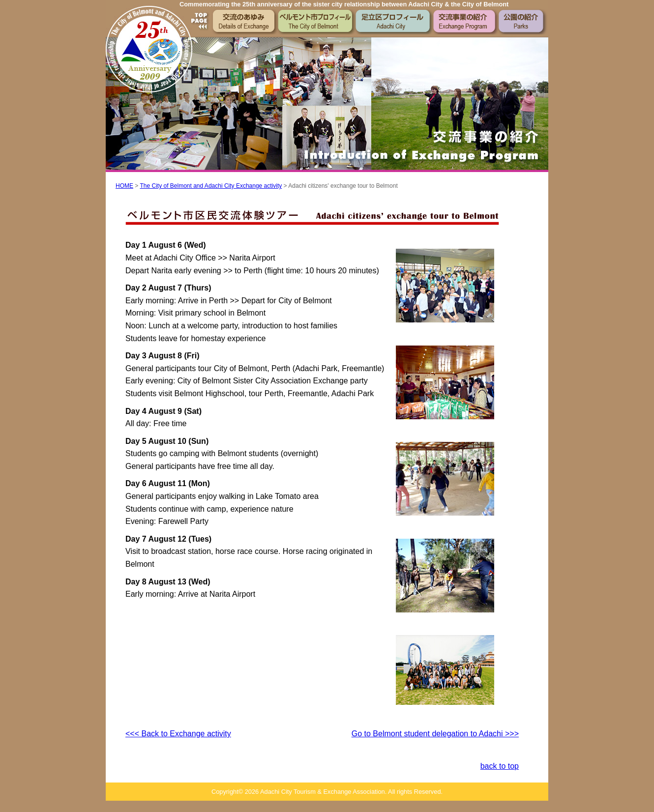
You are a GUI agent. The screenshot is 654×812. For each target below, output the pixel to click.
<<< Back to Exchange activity (178, 734)
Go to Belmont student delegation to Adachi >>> (435, 734)
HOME (124, 186)
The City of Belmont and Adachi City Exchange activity (211, 186)
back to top (500, 766)
